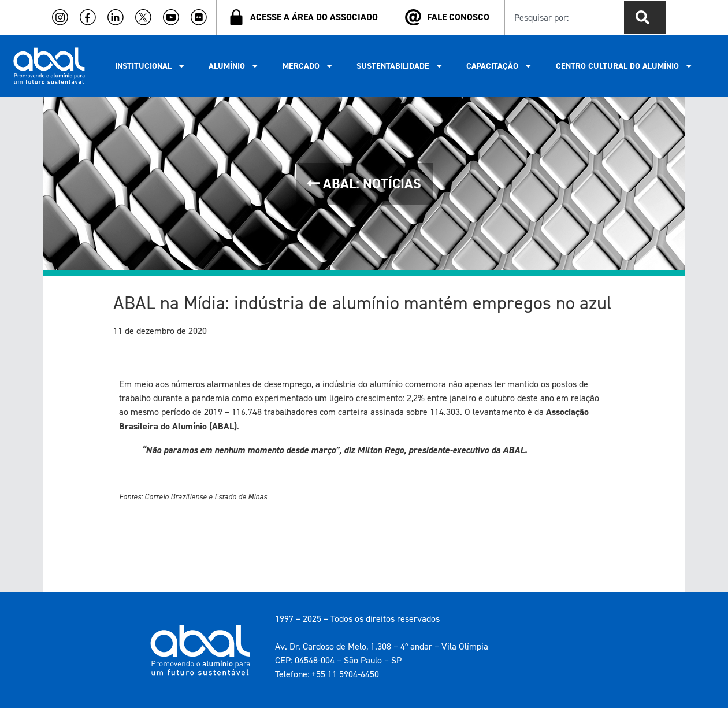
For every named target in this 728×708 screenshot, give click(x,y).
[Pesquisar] (645, 17)
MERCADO (308, 66)
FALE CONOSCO (458, 17)
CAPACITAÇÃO (499, 66)
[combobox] (562, 17)
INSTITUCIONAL (150, 66)
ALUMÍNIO (234, 66)
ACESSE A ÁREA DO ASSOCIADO (314, 17)
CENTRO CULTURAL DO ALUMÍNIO (624, 66)
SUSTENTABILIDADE (400, 66)
